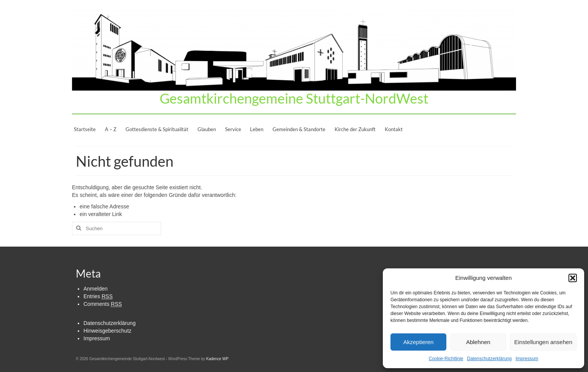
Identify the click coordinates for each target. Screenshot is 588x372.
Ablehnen (478, 342)
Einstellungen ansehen (543, 342)
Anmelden (96, 289)
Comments (103, 304)
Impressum (527, 359)
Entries (98, 296)
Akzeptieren (418, 342)
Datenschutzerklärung (489, 359)
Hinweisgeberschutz (107, 331)
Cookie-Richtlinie (446, 359)
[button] (573, 278)
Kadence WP (217, 359)
